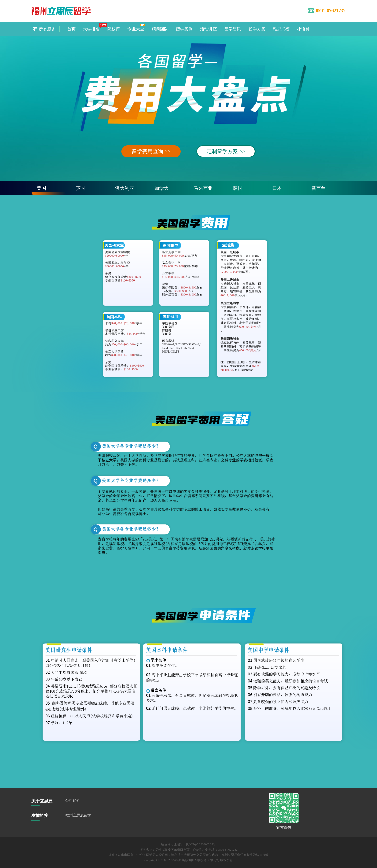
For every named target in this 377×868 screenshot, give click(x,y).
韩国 (238, 188)
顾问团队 (160, 29)
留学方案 (257, 29)
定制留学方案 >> (226, 151)
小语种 (303, 29)
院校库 (114, 29)
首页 (71, 29)
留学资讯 (233, 29)
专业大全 (136, 29)
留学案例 (184, 29)
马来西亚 (203, 188)
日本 (277, 188)
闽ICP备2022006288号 (201, 844)
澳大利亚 (125, 188)
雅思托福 (281, 29)
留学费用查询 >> (151, 151)
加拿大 (162, 188)
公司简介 (73, 801)
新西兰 (319, 188)
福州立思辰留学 (78, 815)
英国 (81, 188)
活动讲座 (208, 29)
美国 (41, 188)
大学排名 (91, 29)
